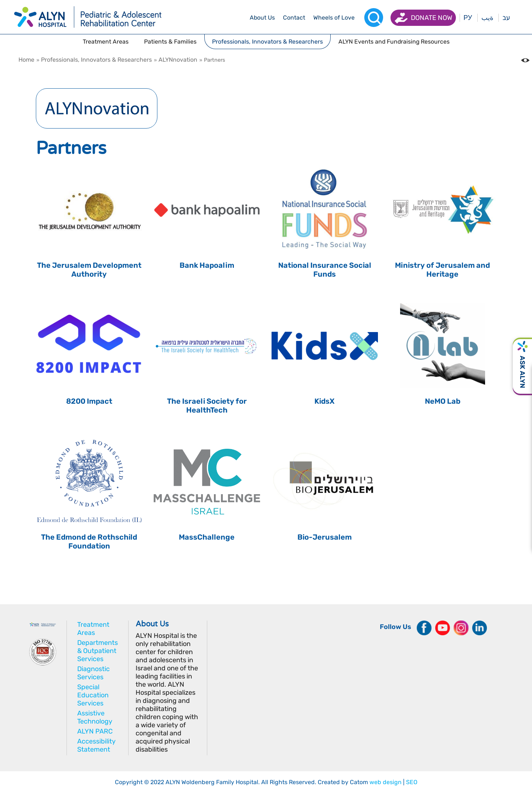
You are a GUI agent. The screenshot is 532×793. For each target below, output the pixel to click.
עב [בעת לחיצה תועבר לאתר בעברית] (506, 18)
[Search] (374, 18)
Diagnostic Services (93, 673)
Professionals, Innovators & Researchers (96, 60)
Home (26, 60)
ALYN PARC (95, 731)
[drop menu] (262, 18)
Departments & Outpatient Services (98, 651)
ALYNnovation (178, 60)
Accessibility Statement (96, 745)
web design (386, 782)
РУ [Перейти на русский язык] (468, 18)
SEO (412, 782)
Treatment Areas (93, 629)
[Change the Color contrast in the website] (525, 60)
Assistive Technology (95, 717)
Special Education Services (93, 695)
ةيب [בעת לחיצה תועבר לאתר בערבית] (487, 18)
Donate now (432, 18)
